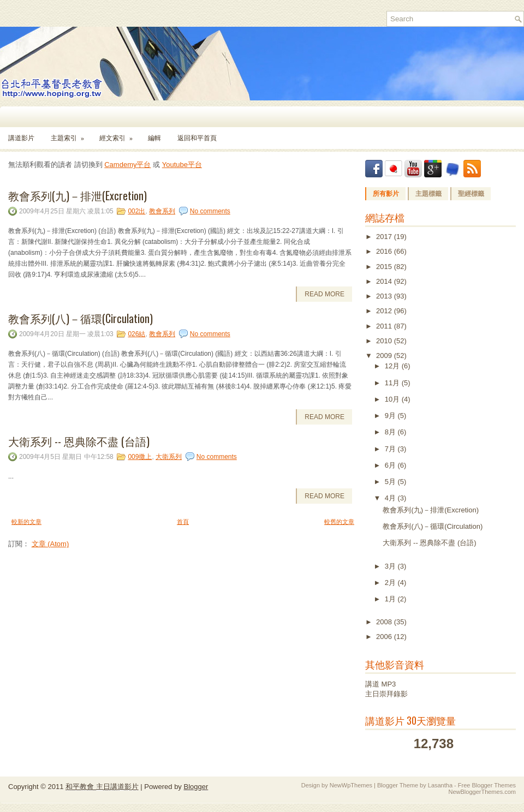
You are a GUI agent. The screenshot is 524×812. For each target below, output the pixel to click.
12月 (393, 366)
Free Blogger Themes (487, 785)
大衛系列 (169, 457)
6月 (391, 465)
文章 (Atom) (50, 544)
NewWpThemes (351, 785)
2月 (391, 583)
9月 (391, 416)
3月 (391, 566)
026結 (136, 334)
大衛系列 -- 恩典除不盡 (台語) (79, 441)
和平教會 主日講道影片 (102, 787)
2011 (385, 326)
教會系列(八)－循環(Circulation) (81, 318)
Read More (324, 294)
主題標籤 (428, 194)
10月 (393, 399)
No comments (210, 211)
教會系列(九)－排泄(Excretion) (78, 195)
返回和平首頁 (197, 138)
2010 (385, 341)
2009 (385, 356)
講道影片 (21, 138)
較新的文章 (26, 522)
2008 (385, 622)
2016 (385, 251)
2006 (385, 637)
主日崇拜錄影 (386, 694)
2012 (385, 311)
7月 (391, 449)
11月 (393, 383)
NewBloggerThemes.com (483, 792)
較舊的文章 (339, 522)
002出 (136, 211)
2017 (385, 237)
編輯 (154, 138)
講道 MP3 (380, 684)
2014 (385, 281)
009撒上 (140, 457)
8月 (391, 432)
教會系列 (162, 211)
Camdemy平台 (127, 165)
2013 (385, 296)
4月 (391, 498)
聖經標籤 (471, 194)
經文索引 (120, 135)
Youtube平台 (182, 165)
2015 (385, 267)
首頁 (183, 522)
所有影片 (386, 194)
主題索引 (71, 135)
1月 (391, 599)
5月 (391, 482)
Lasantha (440, 785)
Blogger (196, 787)
